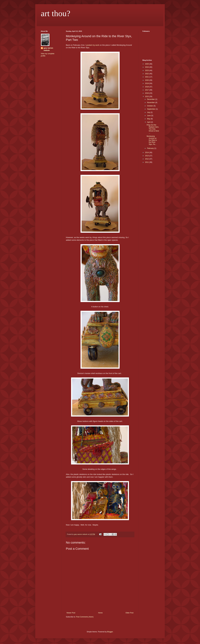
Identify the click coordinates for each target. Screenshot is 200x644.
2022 (147, 74)
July (149, 112)
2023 (147, 70)
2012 (147, 159)
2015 (147, 97)
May (149, 119)
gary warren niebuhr (48, 49)
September (151, 109)
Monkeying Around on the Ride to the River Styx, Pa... (152, 140)
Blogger (110, 632)
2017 (147, 90)
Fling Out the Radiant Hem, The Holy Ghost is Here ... (153, 129)
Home (100, 613)
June (149, 116)
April (149, 122)
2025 (147, 64)
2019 (147, 83)
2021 (147, 77)
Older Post (129, 613)
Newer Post (71, 613)
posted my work (93, 45)
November (151, 103)
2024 (147, 67)
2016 (147, 93)
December (151, 99)
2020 (147, 80)
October (150, 106)
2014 (147, 153)
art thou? (56, 13)
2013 (147, 156)
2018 (147, 87)
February (151, 148)
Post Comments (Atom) (85, 617)
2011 (147, 162)
